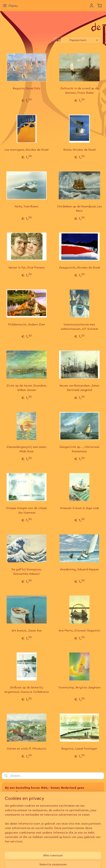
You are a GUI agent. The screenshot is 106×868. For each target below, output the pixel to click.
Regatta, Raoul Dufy (27, 88)
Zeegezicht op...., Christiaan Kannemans (79, 449)
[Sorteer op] (77, 40)
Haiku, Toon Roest (27, 206)
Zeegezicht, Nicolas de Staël (79, 268)
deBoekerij (11, 841)
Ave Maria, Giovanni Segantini (79, 631)
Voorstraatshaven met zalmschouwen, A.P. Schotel (79, 327)
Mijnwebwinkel (53, 861)
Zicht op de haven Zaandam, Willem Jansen (27, 388)
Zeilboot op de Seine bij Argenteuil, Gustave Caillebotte (27, 690)
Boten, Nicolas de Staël (79, 150)
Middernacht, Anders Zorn (27, 324)
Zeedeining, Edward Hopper (79, 569)
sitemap (50, 854)
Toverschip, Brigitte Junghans (79, 687)
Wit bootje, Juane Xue (27, 631)
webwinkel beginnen (74, 854)
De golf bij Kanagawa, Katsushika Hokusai (27, 571)
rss (59, 854)
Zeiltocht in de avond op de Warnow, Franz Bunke (79, 90)
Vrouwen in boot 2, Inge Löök (79, 508)
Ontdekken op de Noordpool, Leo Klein (79, 208)
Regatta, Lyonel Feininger (79, 748)
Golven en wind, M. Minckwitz (27, 748)
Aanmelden (15, 828)
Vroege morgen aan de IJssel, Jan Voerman (27, 510)
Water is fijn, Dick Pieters (27, 268)
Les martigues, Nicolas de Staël (27, 150)
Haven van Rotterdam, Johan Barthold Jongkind (79, 388)
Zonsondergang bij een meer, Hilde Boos (27, 449)
